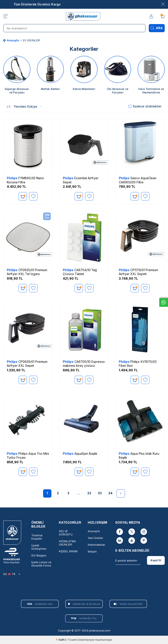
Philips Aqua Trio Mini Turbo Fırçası (28, 455)
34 (110, 493)
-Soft (60, 640)
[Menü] (6, 16)
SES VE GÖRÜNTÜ (66, 533)
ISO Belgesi (39, 555)
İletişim (92, 552)
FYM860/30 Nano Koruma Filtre (25, 180)
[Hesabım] (152, 17)
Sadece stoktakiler (145, 106)
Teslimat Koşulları (37, 537)
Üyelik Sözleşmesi (39, 547)
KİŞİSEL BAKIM (68, 551)
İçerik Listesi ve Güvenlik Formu (41, 564)
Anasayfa (11, 40)
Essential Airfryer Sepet (81, 180)
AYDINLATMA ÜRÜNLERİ (67, 543)
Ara (157, 28)
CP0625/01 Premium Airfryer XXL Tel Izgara (27, 272)
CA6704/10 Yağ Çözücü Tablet (80, 272)
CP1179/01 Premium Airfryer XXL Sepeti (138, 272)
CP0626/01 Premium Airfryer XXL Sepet (27, 364)
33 (100, 493)
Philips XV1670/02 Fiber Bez (138, 364)
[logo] (84, 16)
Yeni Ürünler (95, 538)
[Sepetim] (163, 17)
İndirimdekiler (96, 545)
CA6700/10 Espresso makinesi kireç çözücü (84, 364)
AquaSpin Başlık (80, 454)
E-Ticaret (71, 640)
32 (89, 493)
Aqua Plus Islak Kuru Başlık (139, 455)
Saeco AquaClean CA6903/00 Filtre (138, 180)
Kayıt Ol (156, 560)
